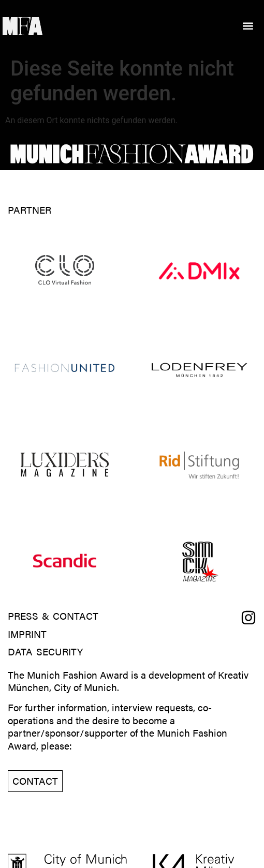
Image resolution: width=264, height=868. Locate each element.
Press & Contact (53, 616)
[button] (248, 26)
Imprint (27, 634)
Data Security (45, 652)
